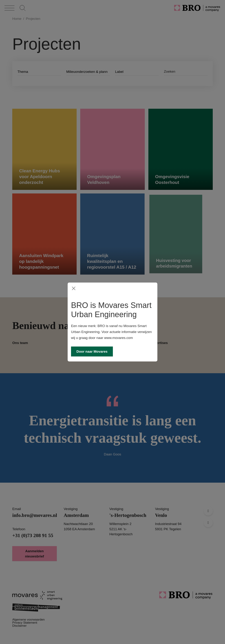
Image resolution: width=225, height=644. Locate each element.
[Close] (74, 289)
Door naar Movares (92, 351)
